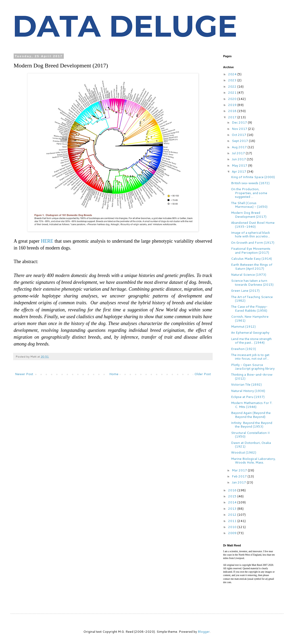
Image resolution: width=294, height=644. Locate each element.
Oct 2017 (239, 135)
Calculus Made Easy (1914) (251, 259)
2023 (233, 80)
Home (114, 374)
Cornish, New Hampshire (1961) (250, 318)
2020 (233, 99)
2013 (233, 509)
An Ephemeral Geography (250, 332)
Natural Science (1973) (249, 275)
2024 (233, 74)
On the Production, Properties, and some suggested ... (249, 193)
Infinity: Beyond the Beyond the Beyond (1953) (252, 425)
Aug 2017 (240, 147)
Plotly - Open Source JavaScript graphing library (253, 367)
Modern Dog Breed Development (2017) (249, 214)
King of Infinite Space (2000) (253, 177)
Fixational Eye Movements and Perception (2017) (251, 250)
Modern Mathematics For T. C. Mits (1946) (252, 405)
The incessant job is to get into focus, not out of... (250, 357)
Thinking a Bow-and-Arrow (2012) (252, 376)
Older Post (203, 374)
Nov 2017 (240, 129)
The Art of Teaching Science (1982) (252, 299)
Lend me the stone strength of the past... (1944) (251, 341)
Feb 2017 (240, 476)
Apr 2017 (239, 171)
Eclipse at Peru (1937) (248, 397)
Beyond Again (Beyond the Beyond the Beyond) (251, 415)
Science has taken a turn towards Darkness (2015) (252, 282)
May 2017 (240, 165)
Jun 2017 (239, 159)
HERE (47, 241)
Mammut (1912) (243, 326)
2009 (233, 533)
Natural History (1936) (248, 391)
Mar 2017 (240, 470)
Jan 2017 (239, 482)
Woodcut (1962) (244, 452)
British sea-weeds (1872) (250, 183)
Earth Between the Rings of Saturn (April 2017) (252, 266)
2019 (233, 105)
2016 (233, 490)
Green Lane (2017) (245, 291)
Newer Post (24, 374)
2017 (233, 117)
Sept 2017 (240, 141)
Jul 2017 (239, 153)
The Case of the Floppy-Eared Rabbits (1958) (249, 308)
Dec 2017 (240, 122)
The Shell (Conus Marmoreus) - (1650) (249, 205)
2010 (233, 527)
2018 (233, 111)
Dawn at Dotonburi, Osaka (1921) (251, 445)
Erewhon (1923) (243, 349)
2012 (233, 515)
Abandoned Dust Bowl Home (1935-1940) (253, 224)
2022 (233, 86)
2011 (233, 521)
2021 (233, 92)
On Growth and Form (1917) (253, 243)
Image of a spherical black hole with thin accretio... (251, 234)
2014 (233, 502)
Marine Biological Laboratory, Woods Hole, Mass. (253, 461)
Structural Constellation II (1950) (250, 435)
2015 (233, 496)
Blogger (204, 632)
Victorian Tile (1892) (246, 384)
